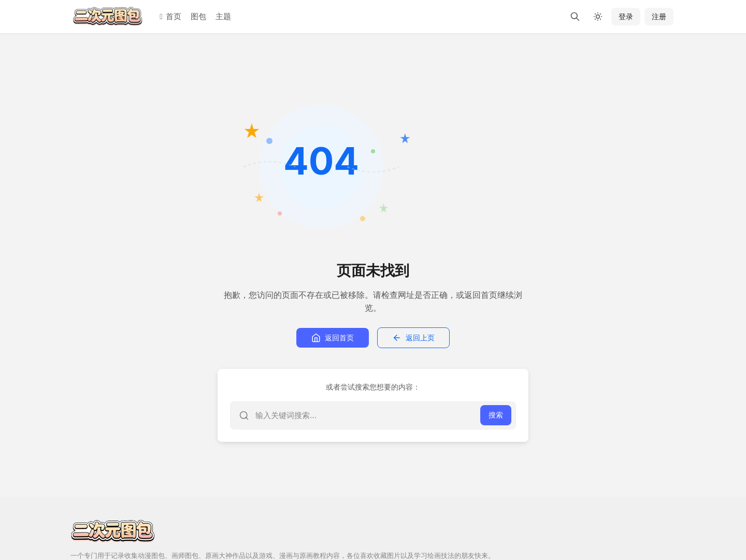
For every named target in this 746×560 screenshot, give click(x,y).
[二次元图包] (108, 17)
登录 (626, 16)
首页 (170, 16)
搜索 (496, 415)
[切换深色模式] (598, 17)
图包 (198, 16)
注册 (659, 16)
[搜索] (575, 17)
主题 (223, 16)
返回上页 (413, 338)
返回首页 (333, 338)
